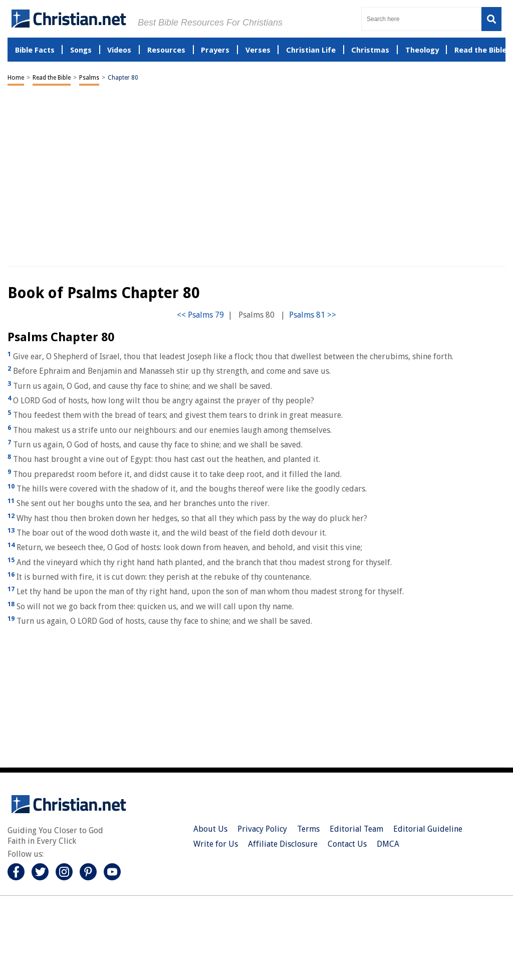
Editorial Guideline (428, 829)
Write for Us (216, 844)
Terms (308, 829)
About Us (210, 829)
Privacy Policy (262, 829)
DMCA (388, 844)
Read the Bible (52, 78)
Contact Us (347, 844)
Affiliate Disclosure (283, 844)
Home (16, 78)
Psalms (89, 78)
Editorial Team (356, 829)
